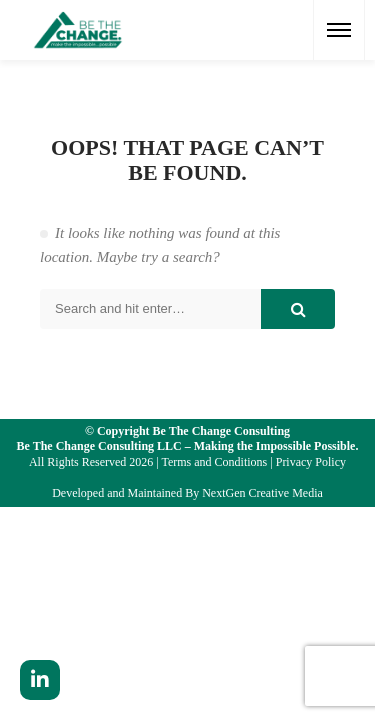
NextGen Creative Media (262, 493)
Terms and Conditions (214, 462)
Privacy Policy (311, 462)
